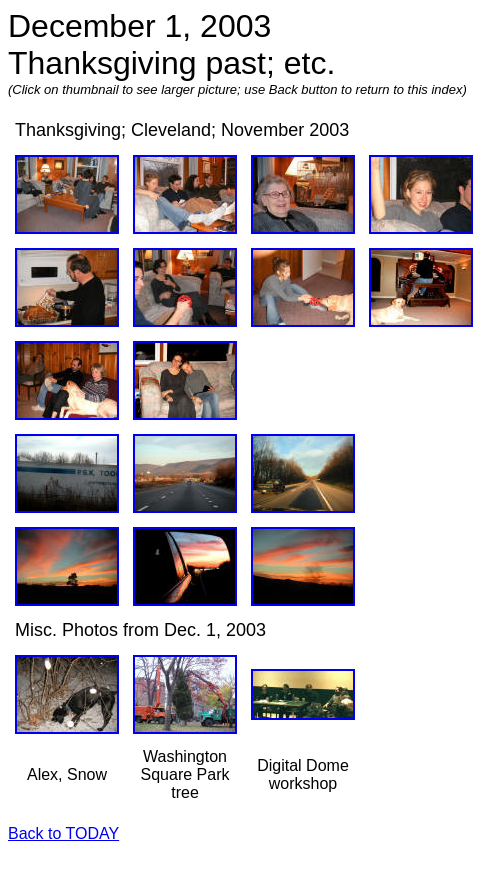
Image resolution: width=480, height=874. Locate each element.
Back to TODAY (63, 833)
